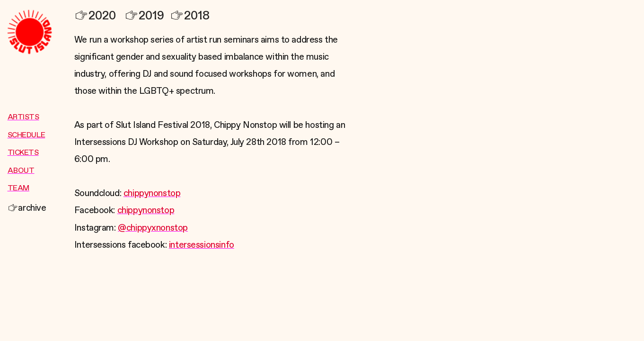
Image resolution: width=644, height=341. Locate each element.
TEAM (18, 188)
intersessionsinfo (202, 245)
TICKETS (23, 153)
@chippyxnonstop (153, 228)
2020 (95, 16)
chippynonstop (152, 193)
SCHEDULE (26, 135)
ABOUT (21, 171)
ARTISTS (23, 117)
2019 (144, 16)
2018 (190, 16)
